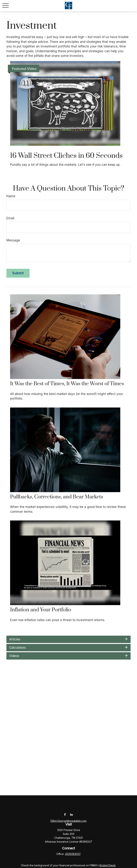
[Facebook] (65, 814)
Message (13, 240)
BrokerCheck (108, 865)
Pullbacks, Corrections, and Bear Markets (57, 497)
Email (10, 218)
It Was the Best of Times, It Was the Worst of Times (67, 384)
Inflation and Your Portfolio (41, 610)
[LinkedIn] (71, 814)
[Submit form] (18, 273)
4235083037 (73, 854)
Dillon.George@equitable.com (68, 821)
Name (11, 196)
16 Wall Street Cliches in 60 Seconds (67, 156)
